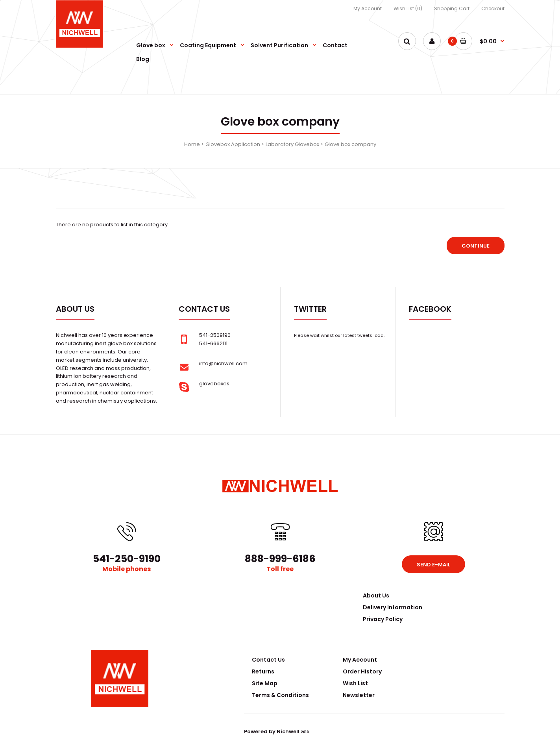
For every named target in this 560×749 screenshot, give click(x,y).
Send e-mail (433, 565)
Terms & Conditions (280, 695)
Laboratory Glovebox (292, 144)
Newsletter (359, 695)
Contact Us (268, 660)
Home (192, 144)
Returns (263, 671)
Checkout (493, 8)
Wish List (355, 683)
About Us (376, 596)
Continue (476, 246)
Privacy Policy (383, 619)
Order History (362, 671)
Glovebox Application (233, 144)
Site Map (265, 683)
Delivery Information (393, 607)
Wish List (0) (408, 8)
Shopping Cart (452, 8)
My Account (368, 8)
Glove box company (350, 144)
